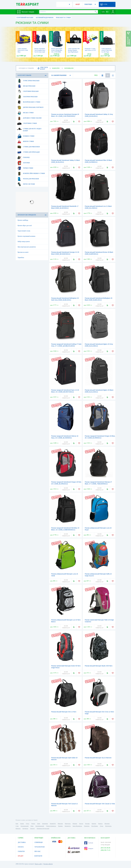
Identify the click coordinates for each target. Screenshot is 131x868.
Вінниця (75, 824)
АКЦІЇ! (78, 4)
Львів (38, 824)
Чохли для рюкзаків (28, 179)
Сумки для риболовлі (28, 147)
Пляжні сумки (26, 136)
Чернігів (94, 824)
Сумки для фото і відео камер (29, 129)
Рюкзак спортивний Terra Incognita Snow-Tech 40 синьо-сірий (40, 50)
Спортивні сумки (27, 123)
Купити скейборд (23, 220)
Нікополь (18, 829)
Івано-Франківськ (77, 826)
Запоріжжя (45, 824)
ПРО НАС (38, 851)
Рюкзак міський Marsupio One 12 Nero (64, 712)
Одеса (27, 824)
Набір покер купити (24, 242)
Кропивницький (40, 826)
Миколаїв (60, 824)
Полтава (87, 824)
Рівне (32, 826)
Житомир (107, 824)
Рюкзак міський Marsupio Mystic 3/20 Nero (99, 666)
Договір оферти (48, 864)
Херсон (81, 824)
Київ (17, 824)
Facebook (89, 843)
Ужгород (32, 829)
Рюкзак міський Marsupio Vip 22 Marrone (98, 758)
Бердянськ (25, 829)
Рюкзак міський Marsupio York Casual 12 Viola (100, 804)
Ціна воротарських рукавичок (27, 247)
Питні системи (26, 184)
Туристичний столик (24, 231)
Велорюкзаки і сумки (29, 102)
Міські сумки (25, 113)
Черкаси (100, 824)
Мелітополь (108, 826)
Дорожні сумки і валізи (29, 118)
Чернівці (60, 826)
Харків (22, 824)
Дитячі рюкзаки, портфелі (30, 107)
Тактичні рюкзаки (27, 97)
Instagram (89, 849)
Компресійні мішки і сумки (31, 173)
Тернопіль (87, 826)
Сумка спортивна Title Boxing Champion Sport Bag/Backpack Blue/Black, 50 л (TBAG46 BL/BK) (74, 52)
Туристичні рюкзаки (28, 81)
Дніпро (33, 824)
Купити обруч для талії (25, 226)
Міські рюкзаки (26, 86)
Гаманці (23, 157)
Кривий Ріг (53, 824)
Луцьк (102, 826)
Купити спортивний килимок (27, 236)
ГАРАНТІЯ (21, 851)
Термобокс (21, 258)
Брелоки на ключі (23, 252)
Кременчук (68, 826)
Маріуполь (68, 824)
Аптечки (23, 163)
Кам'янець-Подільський (43, 829)
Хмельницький (24, 826)
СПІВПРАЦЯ (39, 842)
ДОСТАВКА (22, 842)
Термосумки (25, 168)
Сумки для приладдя (28, 152)
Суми (17, 826)
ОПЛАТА (21, 847)
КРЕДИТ (21, 856)
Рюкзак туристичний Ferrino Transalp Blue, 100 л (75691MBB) (57, 50)
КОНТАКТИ (38, 856)
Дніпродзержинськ (51, 826)
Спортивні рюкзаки (28, 91)
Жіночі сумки (25, 141)
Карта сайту (39, 864)
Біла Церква (95, 826)
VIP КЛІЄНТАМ (40, 847)
